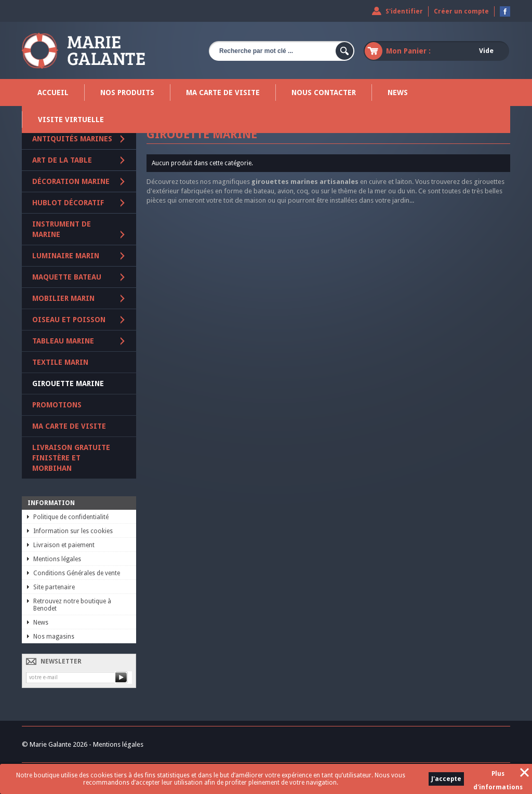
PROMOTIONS (57, 405)
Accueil (53, 92)
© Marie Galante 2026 (55, 744)
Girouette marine (68, 383)
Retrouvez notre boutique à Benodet (72, 605)
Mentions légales (57, 559)
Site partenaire (54, 587)
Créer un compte (461, 11)
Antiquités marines (72, 139)
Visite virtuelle (71, 120)
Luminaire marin (66, 256)
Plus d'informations (498, 775)
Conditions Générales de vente (77, 573)
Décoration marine (71, 181)
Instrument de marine (62, 229)
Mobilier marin (63, 298)
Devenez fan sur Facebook (505, 11)
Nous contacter (324, 92)
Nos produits (127, 92)
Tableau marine (63, 341)
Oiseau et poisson (69, 320)
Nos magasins (54, 637)
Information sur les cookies (73, 531)
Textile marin (60, 362)
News (398, 92)
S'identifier (404, 11)
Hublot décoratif (68, 203)
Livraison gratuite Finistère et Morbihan (71, 458)
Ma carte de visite (223, 92)
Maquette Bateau (67, 277)
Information (51, 503)
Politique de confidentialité (71, 517)
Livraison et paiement (64, 545)
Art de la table (62, 160)
